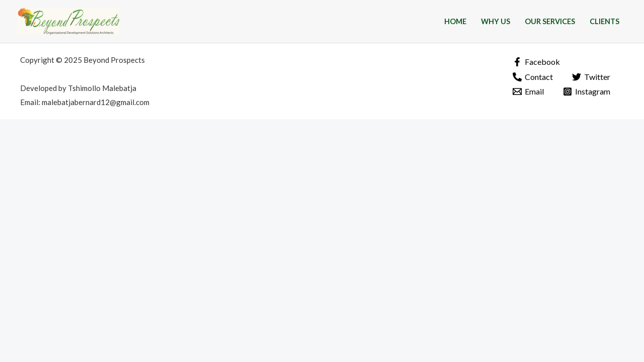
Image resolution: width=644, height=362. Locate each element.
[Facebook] (537, 62)
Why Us (496, 21)
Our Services (550, 21)
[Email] (529, 92)
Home (455, 21)
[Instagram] (587, 92)
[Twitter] (591, 77)
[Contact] (533, 77)
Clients (605, 21)
